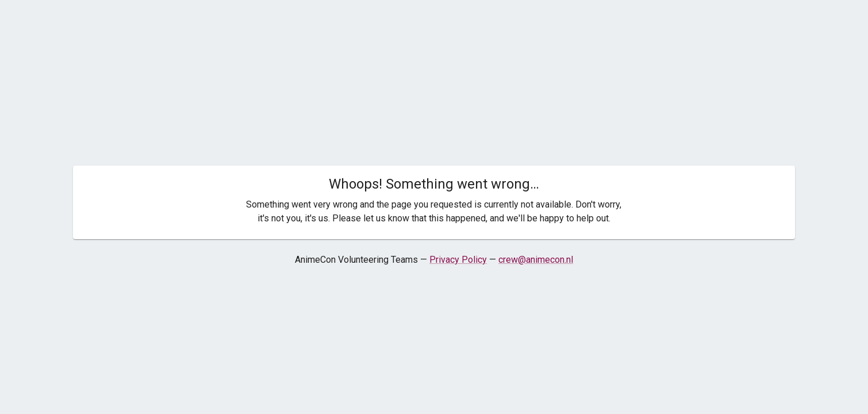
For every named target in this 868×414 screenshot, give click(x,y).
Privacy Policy (458, 260)
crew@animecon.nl (536, 260)
